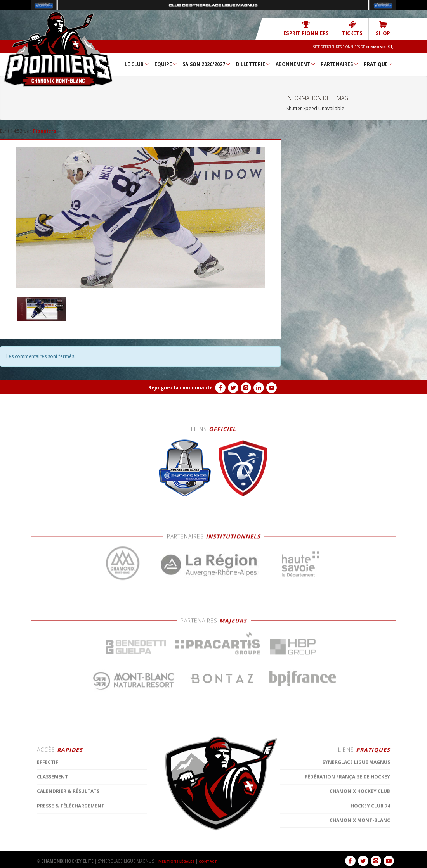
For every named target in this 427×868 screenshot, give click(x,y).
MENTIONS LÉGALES (179, 861)
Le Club (137, 64)
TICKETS (357, 28)
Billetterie (253, 64)
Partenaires (340, 64)
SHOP (384, 28)
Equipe (166, 64)
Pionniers (44, 131)
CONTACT (213, 861)
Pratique (379, 64)
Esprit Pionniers (317, 28)
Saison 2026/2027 (207, 64)
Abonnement (296, 64)
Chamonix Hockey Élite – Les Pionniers (58, 49)
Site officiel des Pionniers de (342, 46)
